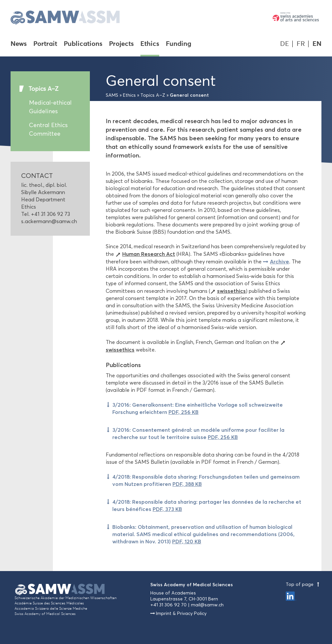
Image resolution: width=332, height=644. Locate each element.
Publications (83, 44)
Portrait (45, 44)
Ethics (150, 44)
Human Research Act (149, 254)
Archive (279, 261)
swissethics (231, 291)
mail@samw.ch (207, 605)
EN (317, 44)
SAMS (112, 95)
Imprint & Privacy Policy (181, 613)
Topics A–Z (43, 89)
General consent (189, 95)
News (19, 44)
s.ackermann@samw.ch (49, 221)
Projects (121, 44)
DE (285, 44)
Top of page (304, 584)
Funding (179, 44)
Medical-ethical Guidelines (50, 107)
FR (301, 44)
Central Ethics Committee (48, 129)
